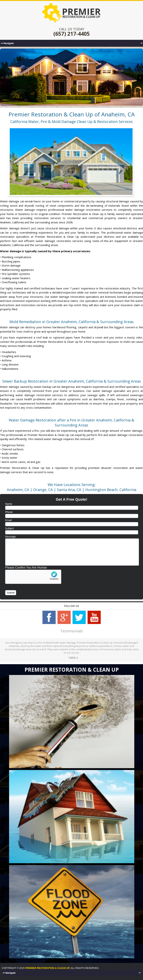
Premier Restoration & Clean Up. (48, 968)
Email (8, 520)
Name (9, 504)
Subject (10, 528)
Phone (9, 512)
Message (10, 537)
